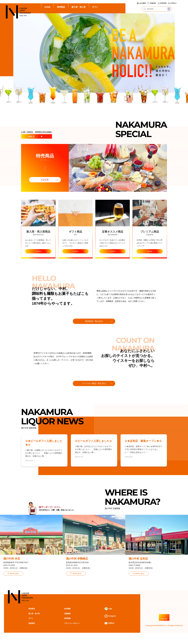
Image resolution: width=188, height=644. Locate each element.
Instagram (110, 623)
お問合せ (173, 3)
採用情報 (163, 3)
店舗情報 (153, 3)
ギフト (95, 7)
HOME (47, 7)
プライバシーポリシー (72, 630)
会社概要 (143, 3)
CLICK (45, 180)
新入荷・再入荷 (79, 7)
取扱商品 (32, 630)
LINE (108, 616)
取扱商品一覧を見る (94, 323)
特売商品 (61, 7)
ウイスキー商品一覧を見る (94, 388)
